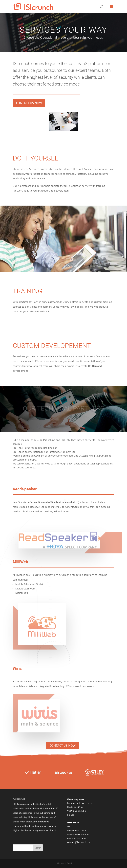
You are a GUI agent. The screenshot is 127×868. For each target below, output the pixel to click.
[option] (33, 773)
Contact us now (29, 103)
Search (38, 848)
